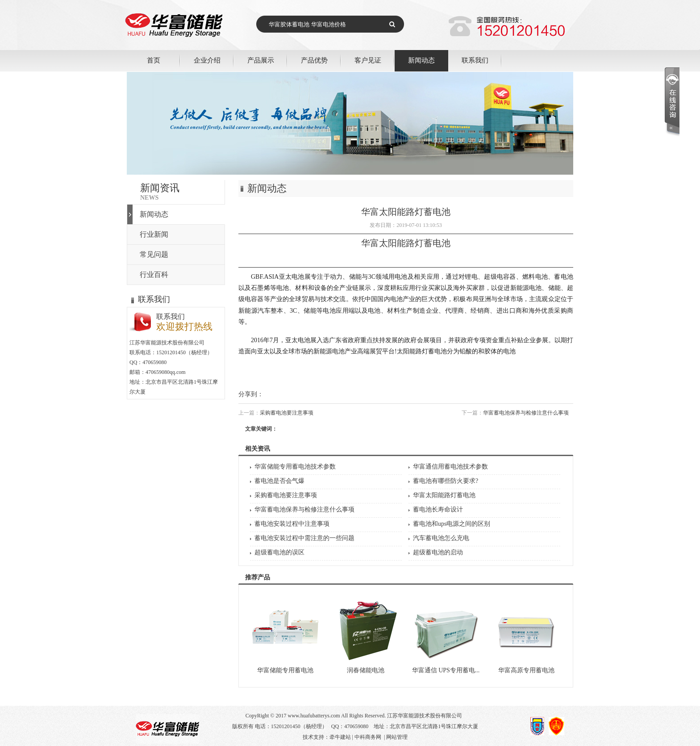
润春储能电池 (366, 670)
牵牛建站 (340, 737)
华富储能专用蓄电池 (285, 670)
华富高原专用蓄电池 (526, 670)
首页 (154, 60)
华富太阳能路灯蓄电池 (444, 495)
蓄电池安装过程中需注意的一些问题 (304, 538)
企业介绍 (207, 60)
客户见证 (368, 60)
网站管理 (397, 737)
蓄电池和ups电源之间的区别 (452, 524)
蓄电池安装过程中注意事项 (292, 524)
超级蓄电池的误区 (279, 552)
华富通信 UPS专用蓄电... (446, 670)
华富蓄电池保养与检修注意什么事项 (526, 413)
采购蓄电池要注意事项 (287, 413)
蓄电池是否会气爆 (279, 481)
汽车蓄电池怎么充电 (441, 538)
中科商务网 (368, 737)
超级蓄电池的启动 (438, 552)
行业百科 (154, 275)
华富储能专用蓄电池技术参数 (295, 467)
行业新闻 (154, 234)
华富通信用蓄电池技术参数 (450, 467)
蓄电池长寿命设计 (438, 509)
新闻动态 (421, 60)
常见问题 (154, 254)
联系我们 (475, 60)
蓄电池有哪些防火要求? (446, 481)
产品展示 (261, 60)
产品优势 (314, 60)
